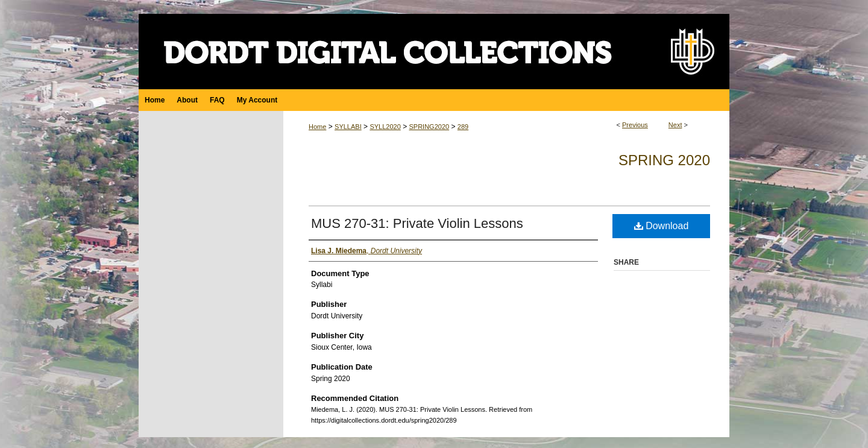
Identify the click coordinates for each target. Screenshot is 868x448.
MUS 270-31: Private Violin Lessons (417, 223)
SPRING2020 (429, 127)
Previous (635, 125)
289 (463, 127)
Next (675, 125)
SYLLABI (348, 127)
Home (317, 127)
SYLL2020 (385, 127)
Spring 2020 (664, 160)
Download (662, 226)
